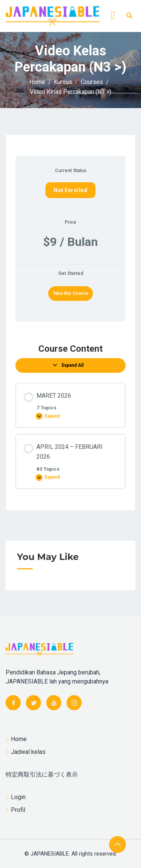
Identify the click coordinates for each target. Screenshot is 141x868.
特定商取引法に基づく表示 (42, 774)
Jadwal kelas (28, 752)
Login (18, 797)
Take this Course (70, 293)
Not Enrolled (70, 190)
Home (19, 739)
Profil (18, 810)
